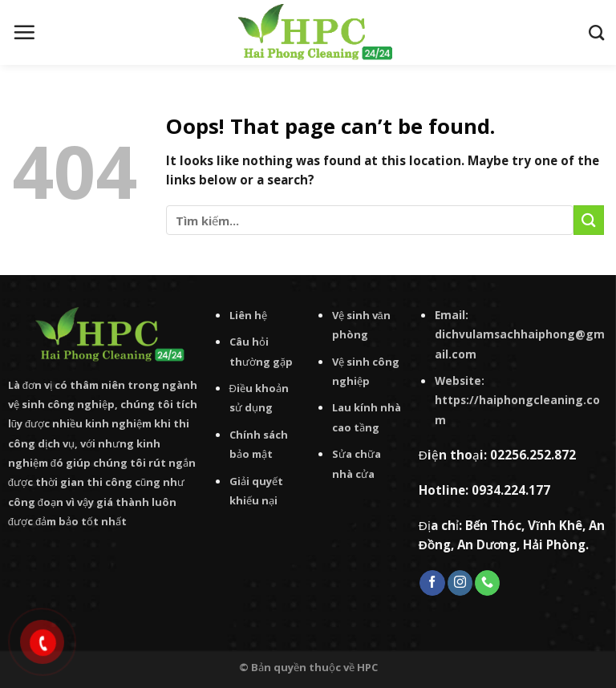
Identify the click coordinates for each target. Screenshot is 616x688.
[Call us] (487, 583)
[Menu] (24, 32)
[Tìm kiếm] (596, 32)
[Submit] (589, 220)
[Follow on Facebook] (432, 583)
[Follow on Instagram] (460, 583)
